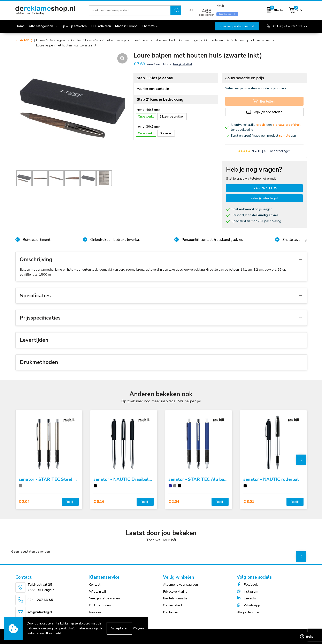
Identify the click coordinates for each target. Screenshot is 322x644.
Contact (95, 585)
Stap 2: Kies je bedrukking (160, 99)
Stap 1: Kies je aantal (155, 78)
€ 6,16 (99, 502)
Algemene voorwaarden (180, 585)
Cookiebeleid (172, 605)
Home (40, 40)
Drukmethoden (100, 605)
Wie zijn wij (97, 592)
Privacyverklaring (175, 592)
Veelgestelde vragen (104, 598)
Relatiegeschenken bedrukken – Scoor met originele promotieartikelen (99, 40)
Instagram (247, 592)
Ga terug (25, 40)
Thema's (148, 26)
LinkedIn (246, 598)
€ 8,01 (249, 502)
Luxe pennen (262, 40)
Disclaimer (171, 612)
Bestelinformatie (175, 598)
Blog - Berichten (249, 612)
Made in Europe (126, 26)
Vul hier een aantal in (153, 89)
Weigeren (138, 628)
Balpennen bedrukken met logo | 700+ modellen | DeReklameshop (201, 40)
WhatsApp (248, 605)
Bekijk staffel (183, 64)
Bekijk (70, 502)
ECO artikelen (101, 26)
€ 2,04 (24, 502)
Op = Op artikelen (74, 26)
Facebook (247, 585)
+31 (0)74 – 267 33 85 (290, 26)
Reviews (95, 612)
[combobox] (130, 10)
